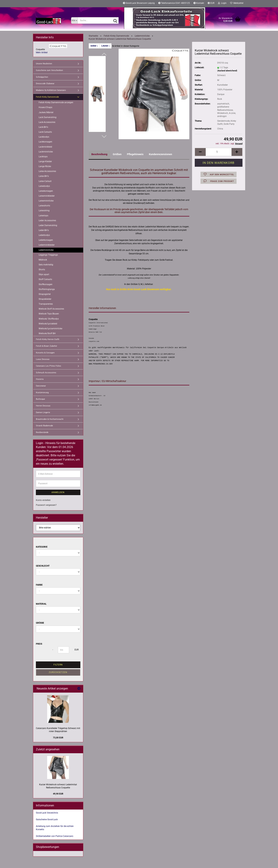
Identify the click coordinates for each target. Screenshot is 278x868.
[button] (211, 4)
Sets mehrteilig (46, 265)
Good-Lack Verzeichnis (47, 813)
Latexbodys (44, 186)
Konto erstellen (43, 500)
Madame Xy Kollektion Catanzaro (51, 90)
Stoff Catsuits (45, 279)
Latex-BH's (44, 176)
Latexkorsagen (46, 191)
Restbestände (42, 432)
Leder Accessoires (47, 220)
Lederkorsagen (46, 240)
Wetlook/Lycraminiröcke (50, 329)
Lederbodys (44, 235)
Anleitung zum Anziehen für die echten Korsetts (55, 828)
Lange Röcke (45, 166)
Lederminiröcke (46, 250)
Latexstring (44, 211)
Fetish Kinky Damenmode (47, 97)
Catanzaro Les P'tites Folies (49, 366)
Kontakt (199, 3)
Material (41, 604)
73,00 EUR (58, 738)
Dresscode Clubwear (45, 84)
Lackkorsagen (45, 142)
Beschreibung (99, 154)
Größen (117, 154)
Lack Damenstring (48, 117)
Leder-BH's (44, 230)
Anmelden (58, 492)
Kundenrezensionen (160, 154)
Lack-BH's (43, 127)
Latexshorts (44, 206)
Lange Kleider (45, 161)
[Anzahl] (219, 152)
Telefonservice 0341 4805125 (174, 3)
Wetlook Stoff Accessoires (51, 309)
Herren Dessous (43, 406)
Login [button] (222, 3)
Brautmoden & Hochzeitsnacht (50, 419)
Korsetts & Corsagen (45, 353)
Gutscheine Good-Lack (47, 819)
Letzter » (106, 46)
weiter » (94, 46)
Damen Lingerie (43, 412)
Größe (40, 623)
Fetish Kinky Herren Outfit (48, 339)
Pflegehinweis (135, 154)
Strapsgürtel (45, 294)
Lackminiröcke (46, 152)
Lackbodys (44, 137)
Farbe (39, 585)
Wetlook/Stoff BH (47, 333)
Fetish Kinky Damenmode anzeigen (56, 102)
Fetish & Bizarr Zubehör (47, 346)
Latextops (43, 216)
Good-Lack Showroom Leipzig (139, 3)
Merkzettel (237, 3)
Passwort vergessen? (46, 505)
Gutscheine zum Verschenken (49, 70)
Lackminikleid (45, 147)
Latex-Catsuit (45, 181)
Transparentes (46, 304)
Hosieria (40, 379)
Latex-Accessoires (47, 171)
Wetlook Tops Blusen (49, 314)
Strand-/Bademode (44, 426)
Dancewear (41, 386)
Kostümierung (42, 393)
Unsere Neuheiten (44, 64)
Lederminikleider (47, 245)
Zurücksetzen (58, 672)
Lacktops (43, 157)
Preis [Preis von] (39, 644)
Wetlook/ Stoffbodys (49, 319)
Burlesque (40, 399)
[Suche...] (74, 20)
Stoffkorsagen (46, 284)
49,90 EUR (58, 794)
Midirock (43, 260)
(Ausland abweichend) (227, 71)
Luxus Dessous (43, 359)
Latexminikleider (47, 196)
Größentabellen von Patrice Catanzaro (55, 836)
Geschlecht (43, 566)
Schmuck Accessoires (46, 373)
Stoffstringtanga (47, 289)
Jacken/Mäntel (46, 112)
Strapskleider (45, 299)
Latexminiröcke (46, 201)
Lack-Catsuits (45, 132)
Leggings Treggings (48, 255)
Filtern (58, 665)
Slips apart (44, 274)
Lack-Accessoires (47, 122)
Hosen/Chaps (45, 107)
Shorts (42, 270)
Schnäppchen (42, 77)
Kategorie (42, 547)
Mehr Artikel (42, 52)
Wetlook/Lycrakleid (48, 324)
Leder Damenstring (48, 225)
